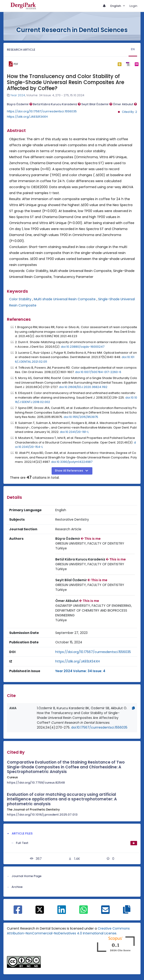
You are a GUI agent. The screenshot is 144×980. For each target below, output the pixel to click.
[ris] (128, 64)
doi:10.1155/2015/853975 (81, 417)
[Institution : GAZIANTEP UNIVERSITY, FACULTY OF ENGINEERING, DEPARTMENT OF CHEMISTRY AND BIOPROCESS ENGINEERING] (95, 611)
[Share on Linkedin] (62, 912)
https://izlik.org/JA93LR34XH (27, 117)
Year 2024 (18, 95)
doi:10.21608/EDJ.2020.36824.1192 (83, 387)
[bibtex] (119, 64)
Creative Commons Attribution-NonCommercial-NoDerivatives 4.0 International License (68, 931)
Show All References (69, 471)
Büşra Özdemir (20, 104)
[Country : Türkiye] (61, 548)
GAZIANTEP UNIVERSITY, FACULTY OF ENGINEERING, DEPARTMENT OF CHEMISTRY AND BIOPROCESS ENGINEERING (94, 610)
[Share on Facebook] (18, 912)
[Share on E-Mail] (105, 912)
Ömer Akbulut (125, 104)
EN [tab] (133, 49)
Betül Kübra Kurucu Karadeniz (57, 104)
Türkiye (61, 548)
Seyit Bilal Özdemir (97, 104)
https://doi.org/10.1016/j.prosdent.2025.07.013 (42, 815)
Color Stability (20, 299)
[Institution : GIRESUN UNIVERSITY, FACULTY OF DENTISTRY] (90, 544)
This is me (91, 539)
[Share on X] (40, 909)
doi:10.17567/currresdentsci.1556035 (99, 727)
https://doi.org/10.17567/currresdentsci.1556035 (42, 111)
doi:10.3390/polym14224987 (72, 462)
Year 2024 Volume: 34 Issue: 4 (80, 671)
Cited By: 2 (129, 112)
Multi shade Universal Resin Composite (65, 299)
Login (133, 6)
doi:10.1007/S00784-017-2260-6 (98, 372)
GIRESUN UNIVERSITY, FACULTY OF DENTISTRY (90, 543)
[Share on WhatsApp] (84, 912)
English (116, 6)
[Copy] (133, 708)
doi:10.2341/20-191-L (74, 432)
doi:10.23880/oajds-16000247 (83, 347)
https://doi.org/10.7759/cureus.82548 (36, 783)
